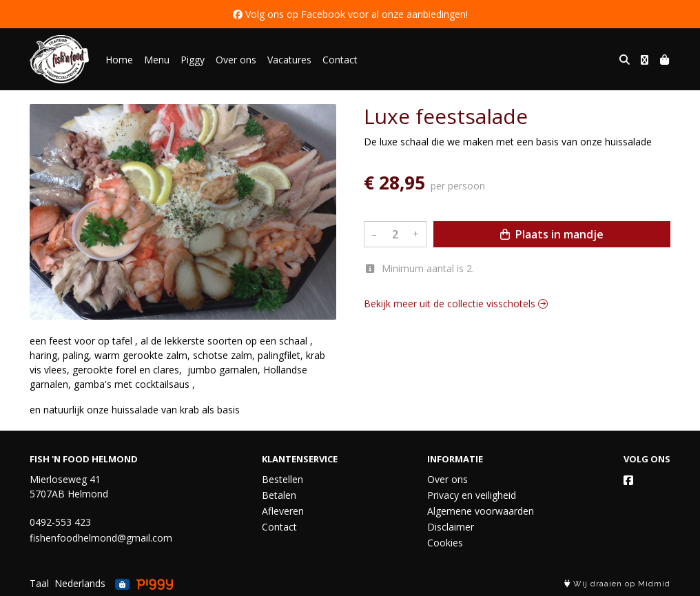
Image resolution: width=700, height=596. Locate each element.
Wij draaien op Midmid (617, 584)
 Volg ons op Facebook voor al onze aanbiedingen (349, 14)
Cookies (445, 543)
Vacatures (289, 60)
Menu (157, 60)
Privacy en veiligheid (472, 495)
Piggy (193, 60)
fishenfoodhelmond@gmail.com (101, 538)
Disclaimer (451, 527)
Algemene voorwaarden (481, 511)
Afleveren (283, 511)
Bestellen (282, 479)
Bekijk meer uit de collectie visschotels (456, 304)
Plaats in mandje (552, 234)
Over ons (236, 60)
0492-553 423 (60, 522)
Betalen (279, 495)
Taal (39, 583)
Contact (340, 60)
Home (119, 60)
